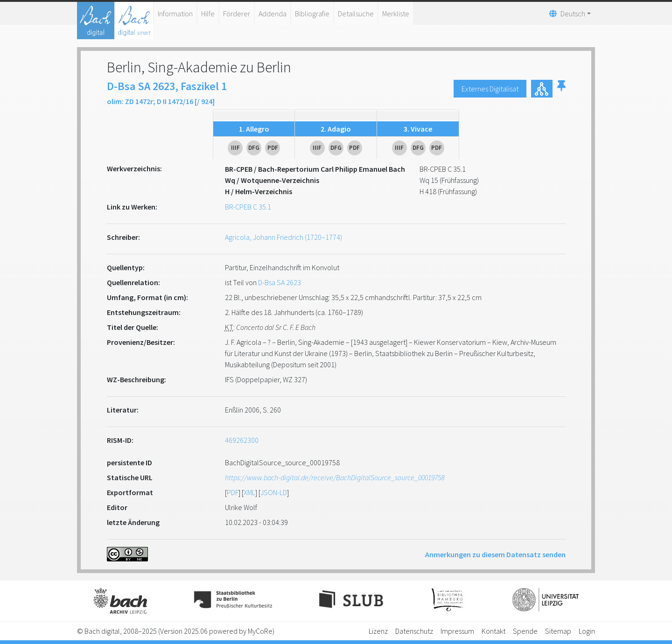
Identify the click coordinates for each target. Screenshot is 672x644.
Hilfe (208, 14)
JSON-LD (274, 492)
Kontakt (493, 631)
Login (587, 631)
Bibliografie (312, 14)
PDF (233, 492)
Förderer (237, 14)
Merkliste (396, 14)
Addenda (273, 14)
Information (175, 14)
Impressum (457, 631)
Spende (525, 631)
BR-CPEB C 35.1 (248, 207)
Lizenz (378, 631)
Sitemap (558, 631)
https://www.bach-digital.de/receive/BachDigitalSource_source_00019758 (335, 477)
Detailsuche (356, 14)
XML (249, 492)
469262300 (242, 440)
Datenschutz (414, 631)
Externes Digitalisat (490, 89)
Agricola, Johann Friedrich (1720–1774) (283, 237)
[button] (561, 89)
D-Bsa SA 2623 (280, 282)
